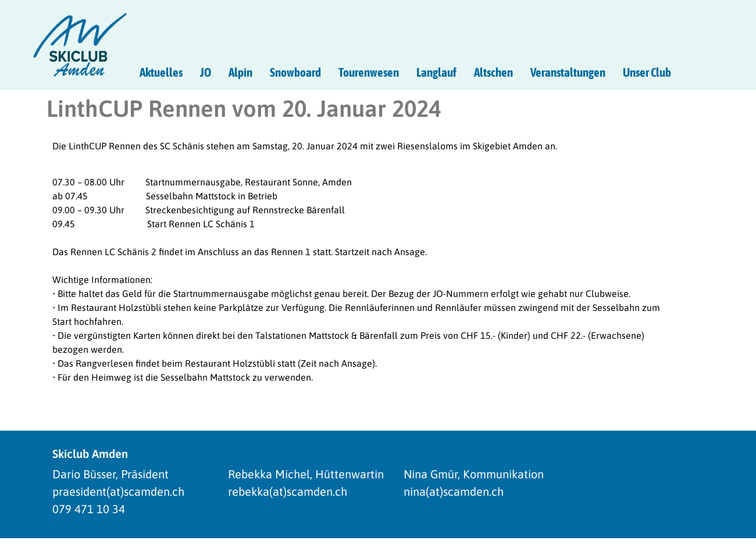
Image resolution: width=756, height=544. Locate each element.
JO (206, 72)
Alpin (240, 72)
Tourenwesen (369, 72)
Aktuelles (161, 72)
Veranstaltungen (568, 72)
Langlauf (436, 72)
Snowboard (295, 72)
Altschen (493, 72)
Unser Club (647, 72)
